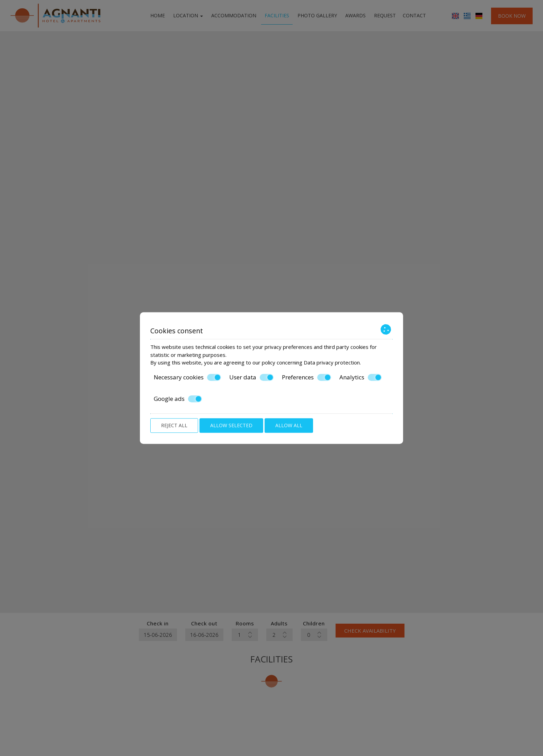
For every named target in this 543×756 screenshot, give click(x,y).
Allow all (289, 425)
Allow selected (231, 425)
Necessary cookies (187, 377)
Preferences (306, 377)
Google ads (178, 399)
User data (251, 377)
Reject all (174, 425)
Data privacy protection (332, 362)
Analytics (360, 377)
